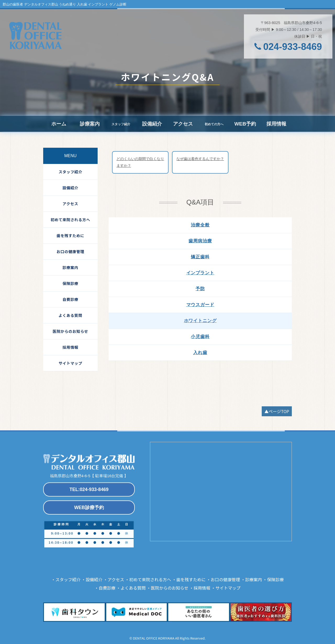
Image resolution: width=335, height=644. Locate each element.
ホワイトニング (200, 321)
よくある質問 (71, 315)
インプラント (200, 273)
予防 (200, 289)
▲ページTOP (277, 411)
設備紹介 (152, 124)
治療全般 (200, 225)
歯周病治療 (200, 241)
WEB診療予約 (89, 508)
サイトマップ (71, 363)
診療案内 (90, 124)
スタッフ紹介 (71, 172)
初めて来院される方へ (70, 220)
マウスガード (200, 305)
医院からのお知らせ (70, 331)
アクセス (183, 124)
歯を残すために (70, 235)
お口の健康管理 (70, 251)
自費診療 (70, 299)
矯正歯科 (200, 257)
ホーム (59, 124)
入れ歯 (200, 353)
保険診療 (70, 283)
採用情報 (276, 124)
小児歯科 (200, 337)
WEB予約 (245, 124)
